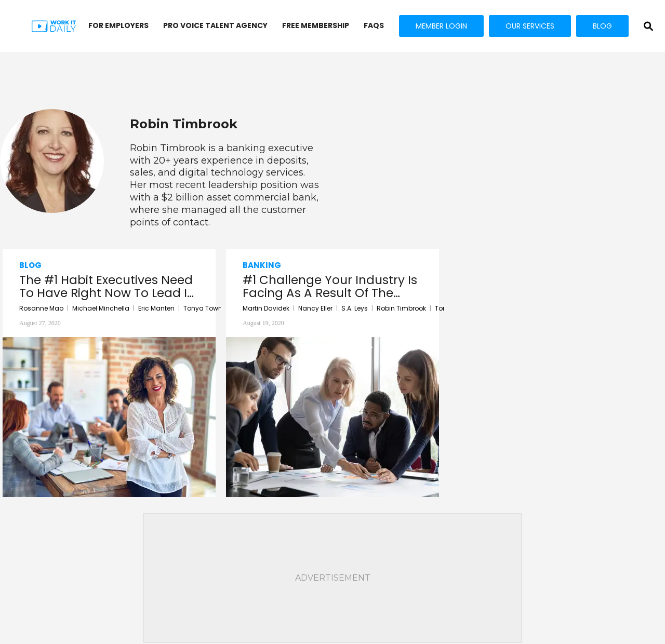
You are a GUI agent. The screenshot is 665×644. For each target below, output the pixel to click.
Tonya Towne (205, 308)
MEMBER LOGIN (441, 26)
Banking (262, 265)
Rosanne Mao (41, 308)
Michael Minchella (101, 308)
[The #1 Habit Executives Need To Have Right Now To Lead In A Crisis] (109, 416)
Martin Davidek (266, 308)
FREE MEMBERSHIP (316, 25)
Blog (30, 265)
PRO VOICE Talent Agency (215, 25)
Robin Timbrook (401, 308)
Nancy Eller (315, 308)
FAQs (374, 25)
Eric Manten (156, 308)
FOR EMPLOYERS (118, 25)
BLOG (602, 26)
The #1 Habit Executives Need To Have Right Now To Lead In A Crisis (107, 287)
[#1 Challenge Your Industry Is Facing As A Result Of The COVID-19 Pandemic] (332, 416)
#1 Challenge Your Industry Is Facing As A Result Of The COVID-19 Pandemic (330, 287)
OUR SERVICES (530, 26)
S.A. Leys (355, 308)
